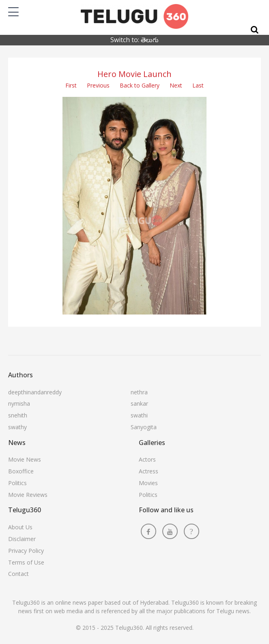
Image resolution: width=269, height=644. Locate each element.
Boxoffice (21, 471)
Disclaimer (22, 539)
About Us (20, 527)
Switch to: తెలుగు (134, 40)
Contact (18, 574)
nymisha (19, 403)
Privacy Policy (26, 551)
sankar (139, 403)
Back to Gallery (140, 85)
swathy (17, 427)
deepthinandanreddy (35, 392)
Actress (148, 471)
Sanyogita (144, 427)
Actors (147, 459)
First (71, 85)
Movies (148, 483)
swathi (139, 415)
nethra (139, 392)
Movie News (25, 459)
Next (176, 85)
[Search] (255, 30)
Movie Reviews (28, 495)
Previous (98, 85)
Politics (17, 483)
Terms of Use (26, 562)
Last (198, 85)
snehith (18, 415)
